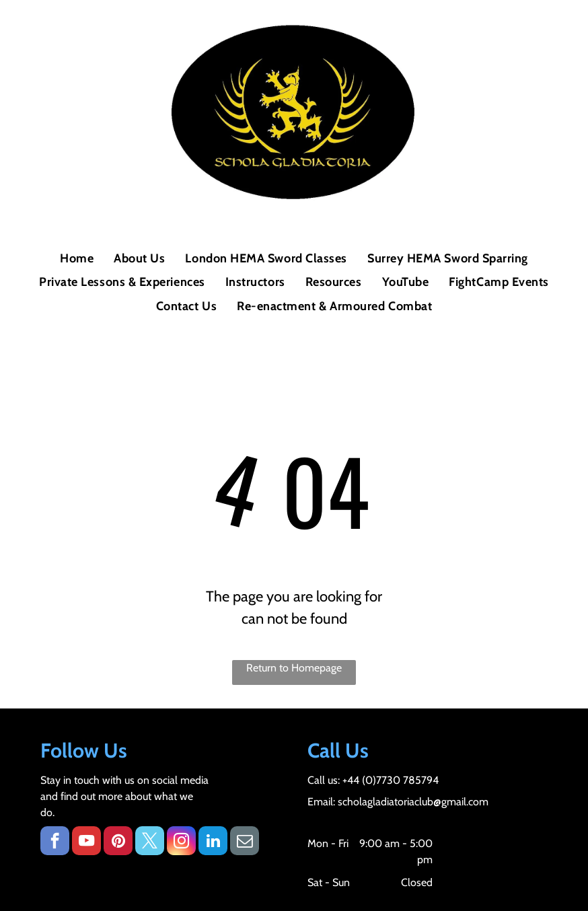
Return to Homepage (294, 668)
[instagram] (181, 842)
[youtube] (86, 842)
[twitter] (150, 842)
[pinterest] (118, 842)
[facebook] (55, 842)
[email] (245, 842)
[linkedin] (213, 842)
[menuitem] (77, 259)
